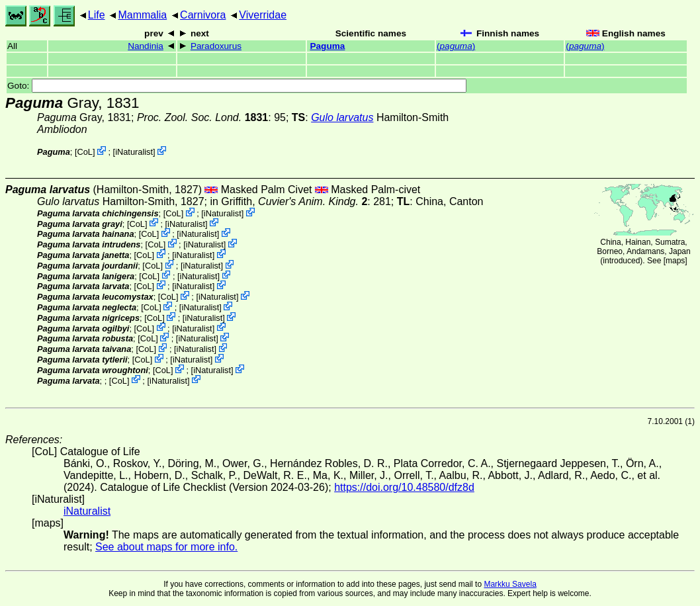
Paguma (327, 46)
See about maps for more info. (166, 547)
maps (675, 261)
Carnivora (203, 15)
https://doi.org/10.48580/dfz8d (404, 487)
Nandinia (146, 46)
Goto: (237, 86)
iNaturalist (134, 152)
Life (97, 15)
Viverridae (263, 15)
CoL (84, 152)
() (456, 46)
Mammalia (142, 15)
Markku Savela (510, 584)
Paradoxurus (216, 46)
